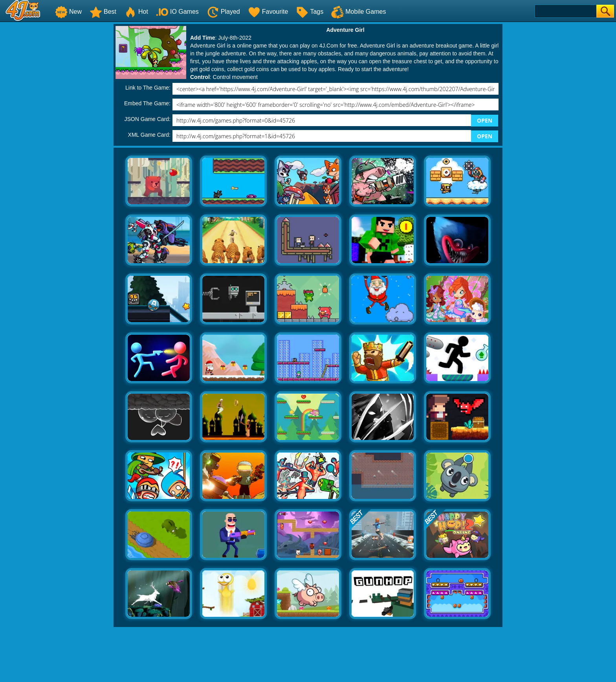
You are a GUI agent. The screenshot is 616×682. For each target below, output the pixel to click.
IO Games (177, 12)
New (68, 12)
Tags (310, 12)
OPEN (485, 120)
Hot (136, 12)
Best (103, 12)
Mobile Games (358, 12)
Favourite (268, 12)
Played (223, 12)
